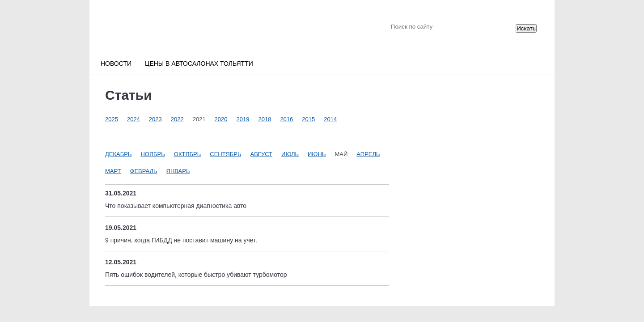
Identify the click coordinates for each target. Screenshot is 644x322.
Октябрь (187, 154)
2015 (308, 119)
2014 (330, 119)
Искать (526, 28)
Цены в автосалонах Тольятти (199, 64)
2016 (286, 119)
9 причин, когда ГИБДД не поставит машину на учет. (181, 240)
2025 (112, 119)
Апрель (368, 154)
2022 (177, 119)
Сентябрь (225, 154)
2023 (155, 119)
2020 (221, 119)
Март (113, 171)
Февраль (144, 171)
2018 (265, 119)
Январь (178, 171)
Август (262, 154)
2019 (243, 119)
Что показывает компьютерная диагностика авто (176, 206)
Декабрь (118, 154)
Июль (290, 154)
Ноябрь (153, 154)
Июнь (317, 154)
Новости (116, 64)
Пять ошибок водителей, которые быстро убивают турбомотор (196, 275)
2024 (133, 119)
